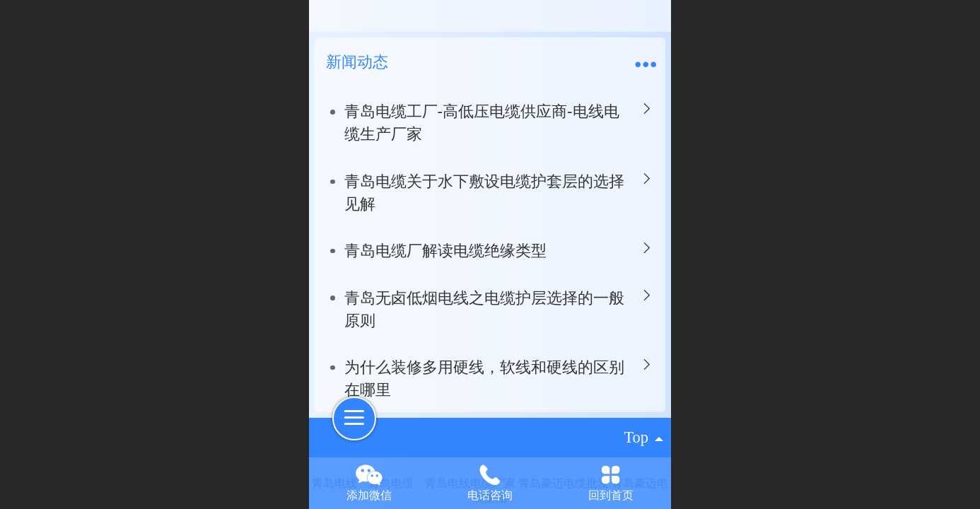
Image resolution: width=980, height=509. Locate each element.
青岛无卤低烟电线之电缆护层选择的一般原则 (484, 309)
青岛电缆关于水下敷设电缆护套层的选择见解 (484, 193)
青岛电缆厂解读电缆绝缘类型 (445, 251)
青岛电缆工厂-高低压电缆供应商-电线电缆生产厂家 (482, 123)
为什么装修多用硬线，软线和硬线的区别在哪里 (484, 379)
